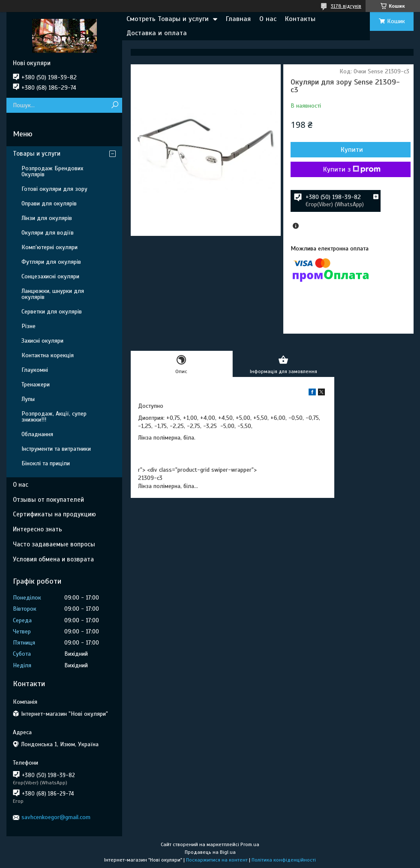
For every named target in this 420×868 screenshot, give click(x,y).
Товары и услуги (37, 154)
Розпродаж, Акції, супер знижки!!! (54, 417)
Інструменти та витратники (56, 449)
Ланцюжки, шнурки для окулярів (53, 294)
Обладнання (37, 434)
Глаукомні (35, 370)
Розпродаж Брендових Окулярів (52, 171)
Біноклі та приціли (46, 463)
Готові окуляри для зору (54, 189)
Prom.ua (250, 844)
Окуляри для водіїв (48, 233)
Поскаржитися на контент (217, 860)
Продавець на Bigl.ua (210, 852)
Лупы (28, 399)
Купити (352, 150)
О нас (268, 19)
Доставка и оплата (157, 33)
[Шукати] (115, 105)
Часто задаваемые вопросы (54, 544)
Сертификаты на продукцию (54, 514)
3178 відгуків (346, 6)
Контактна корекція (48, 355)
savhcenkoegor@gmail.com (56, 817)
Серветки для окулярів (52, 312)
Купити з (352, 169)
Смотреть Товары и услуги (168, 19)
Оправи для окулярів (49, 203)
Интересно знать (37, 529)
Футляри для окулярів (51, 262)
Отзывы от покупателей (48, 500)
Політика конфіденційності (284, 860)
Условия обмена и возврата (53, 559)
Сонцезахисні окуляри (50, 276)
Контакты (300, 19)
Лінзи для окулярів (47, 218)
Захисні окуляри (42, 341)
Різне (28, 326)
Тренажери (36, 384)
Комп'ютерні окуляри (49, 247)
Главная (238, 19)
